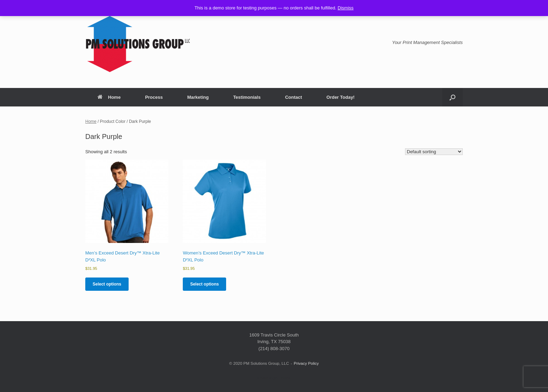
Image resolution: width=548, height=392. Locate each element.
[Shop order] (434, 152)
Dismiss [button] (346, 8)
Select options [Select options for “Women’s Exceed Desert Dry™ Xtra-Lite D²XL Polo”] (204, 284)
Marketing (198, 97)
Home (109, 97)
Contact (294, 97)
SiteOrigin (269, 378)
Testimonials (247, 97)
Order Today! (341, 97)
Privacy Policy (307, 363)
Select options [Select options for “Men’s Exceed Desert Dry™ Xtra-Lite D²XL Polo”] (107, 284)
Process (154, 97)
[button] (452, 97)
